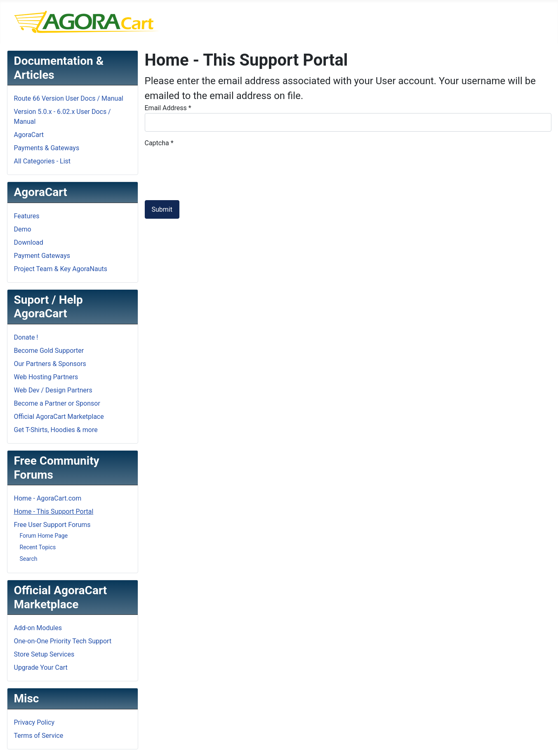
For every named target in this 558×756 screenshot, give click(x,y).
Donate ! (26, 337)
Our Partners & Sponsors (50, 364)
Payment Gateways (42, 256)
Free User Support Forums (52, 525)
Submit (162, 209)
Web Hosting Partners (46, 377)
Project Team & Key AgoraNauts (61, 269)
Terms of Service (39, 736)
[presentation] (207, 164)
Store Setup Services (44, 654)
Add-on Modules (38, 628)
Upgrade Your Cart (41, 667)
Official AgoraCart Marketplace (59, 417)
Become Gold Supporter (49, 351)
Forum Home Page (44, 536)
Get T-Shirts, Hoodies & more (56, 430)
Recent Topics (38, 547)
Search (29, 559)
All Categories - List (42, 161)
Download (29, 242)
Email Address (168, 108)
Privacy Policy (34, 722)
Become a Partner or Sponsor (57, 403)
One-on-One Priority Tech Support (63, 641)
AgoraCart (29, 135)
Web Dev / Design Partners (53, 390)
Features (27, 216)
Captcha (159, 143)
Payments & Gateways (47, 148)
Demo (23, 229)
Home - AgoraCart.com (48, 498)
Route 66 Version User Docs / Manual (69, 98)
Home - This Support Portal (54, 511)
